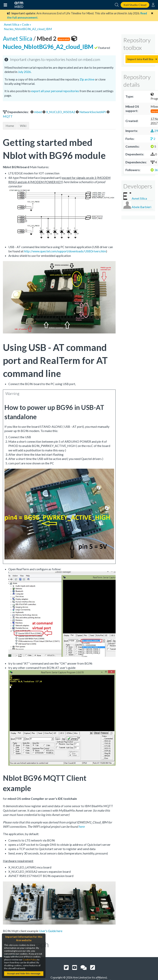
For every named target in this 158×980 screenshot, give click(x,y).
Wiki (23, 126)
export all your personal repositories (55, 91)
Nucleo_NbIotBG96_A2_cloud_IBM (28, 29)
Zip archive (87, 79)
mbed (36, 112)
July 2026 (24, 72)
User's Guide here (51, 931)
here (82, 826)
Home (10, 126)
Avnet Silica (12, 24)
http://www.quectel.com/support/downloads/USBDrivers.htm (65, 251)
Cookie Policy (30, 960)
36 (154, 170)
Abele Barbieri (141, 207)
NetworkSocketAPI (91, 112)
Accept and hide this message (24, 974)
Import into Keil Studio (140, 59)
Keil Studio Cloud (135, 5)
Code (25, 24)
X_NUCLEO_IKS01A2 (59, 112)
